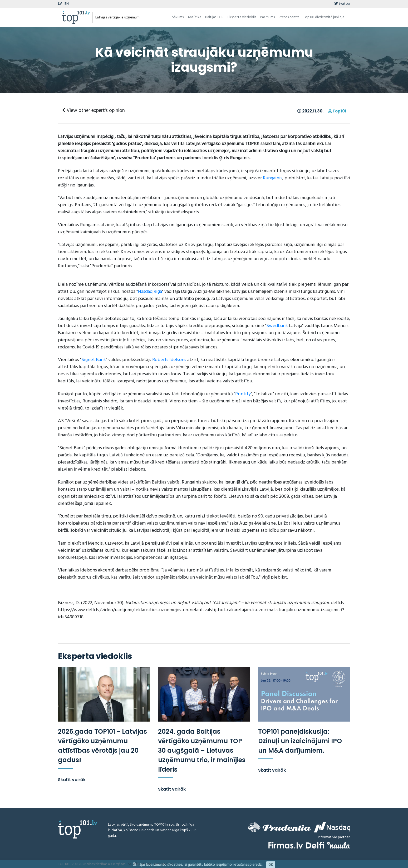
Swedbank (277, 326)
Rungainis (273, 178)
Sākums (178, 17)
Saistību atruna (139, 864)
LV (60, 4)
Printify (243, 394)
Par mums (267, 17)
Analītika (194, 17)
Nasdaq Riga (150, 292)
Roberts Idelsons (169, 360)
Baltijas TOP (214, 17)
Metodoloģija (165, 864)
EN (67, 4)
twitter (342, 4)
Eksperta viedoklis (242, 17)
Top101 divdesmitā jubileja (324, 17)
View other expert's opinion (94, 111)
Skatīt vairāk (72, 780)
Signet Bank (94, 360)
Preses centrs (289, 17)
